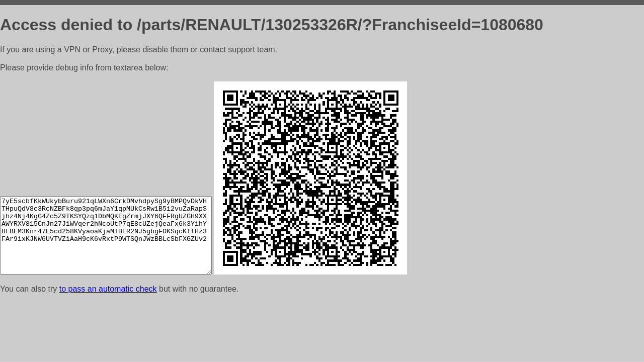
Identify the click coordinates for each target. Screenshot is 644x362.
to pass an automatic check (108, 289)
